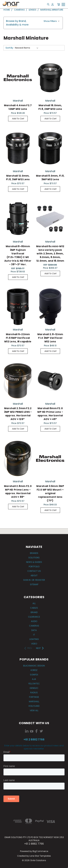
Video (34, 644)
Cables (34, 608)
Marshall (34, 701)
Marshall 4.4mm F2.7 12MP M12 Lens (18, 107)
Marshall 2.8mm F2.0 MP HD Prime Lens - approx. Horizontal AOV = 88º (18, 491)
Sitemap (34, 584)
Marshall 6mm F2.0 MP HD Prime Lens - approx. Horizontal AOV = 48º (50, 414)
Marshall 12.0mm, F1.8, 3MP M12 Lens (18, 178)
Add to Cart (18, 119)
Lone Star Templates (40, 856)
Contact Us (34, 571)
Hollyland (34, 706)
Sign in (27, 580)
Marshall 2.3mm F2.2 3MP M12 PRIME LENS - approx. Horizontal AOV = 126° (18, 414)
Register (40, 580)
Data (34, 630)
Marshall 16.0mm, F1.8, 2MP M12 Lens (50, 107)
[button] (33, 23)
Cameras (34, 626)
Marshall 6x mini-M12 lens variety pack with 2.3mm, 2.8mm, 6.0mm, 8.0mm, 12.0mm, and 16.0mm (50, 254)
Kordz (34, 670)
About (34, 575)
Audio (34, 621)
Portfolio (34, 567)
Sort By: (10, 48)
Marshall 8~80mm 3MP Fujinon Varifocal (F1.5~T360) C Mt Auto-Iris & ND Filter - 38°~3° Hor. (18, 255)
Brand (34, 612)
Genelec (34, 688)
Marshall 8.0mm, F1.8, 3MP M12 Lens (50, 178)
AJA (34, 679)
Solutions (34, 558)
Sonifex (34, 675)
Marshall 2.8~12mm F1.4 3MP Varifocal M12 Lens (50, 338)
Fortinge (34, 697)
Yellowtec (34, 684)
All (34, 603)
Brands (34, 553)
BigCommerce (40, 851)
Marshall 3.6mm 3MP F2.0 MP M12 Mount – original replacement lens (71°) (50, 493)
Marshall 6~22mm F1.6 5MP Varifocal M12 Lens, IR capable (18, 338)
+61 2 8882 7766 (34, 740)
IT (34, 635)
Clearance (34, 617)
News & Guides (34, 562)
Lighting (34, 639)
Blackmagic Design (34, 666)
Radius (34, 693)
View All (34, 710)
